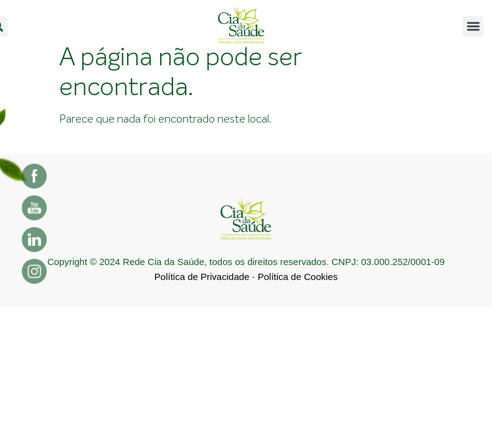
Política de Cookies (298, 277)
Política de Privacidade (202, 277)
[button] (473, 26)
